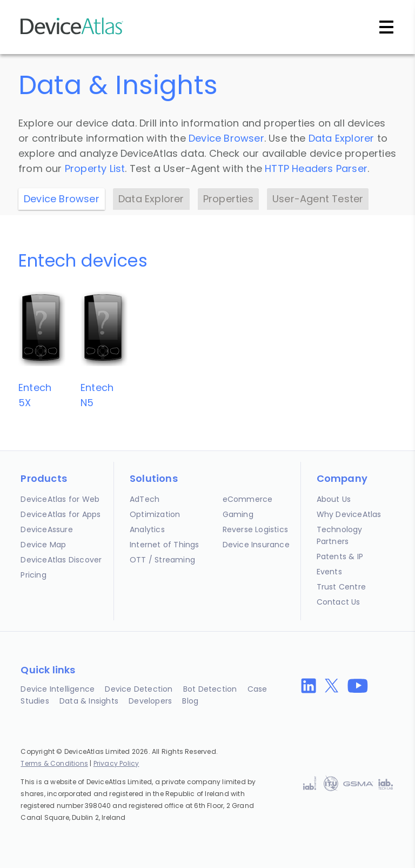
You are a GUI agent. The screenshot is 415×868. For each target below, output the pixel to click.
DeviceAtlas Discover (61, 560)
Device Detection (139, 689)
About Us (334, 499)
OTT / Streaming (162, 560)
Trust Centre (341, 587)
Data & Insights (89, 701)
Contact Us (339, 602)
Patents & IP (340, 556)
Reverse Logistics (255, 529)
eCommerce (248, 499)
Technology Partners (340, 535)
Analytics (147, 529)
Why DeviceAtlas (349, 514)
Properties (228, 199)
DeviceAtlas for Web (60, 499)
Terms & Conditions (54, 763)
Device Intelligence (58, 689)
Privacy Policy (116, 763)
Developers (150, 701)
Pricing (33, 575)
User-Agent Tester (318, 199)
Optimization (155, 514)
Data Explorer (342, 138)
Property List (95, 168)
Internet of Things (165, 545)
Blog (190, 701)
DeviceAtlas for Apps (61, 514)
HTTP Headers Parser (316, 168)
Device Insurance (256, 545)
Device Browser (226, 138)
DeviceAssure (46, 529)
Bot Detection (210, 689)
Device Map (43, 545)
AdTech (145, 499)
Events (329, 572)
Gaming (238, 514)
